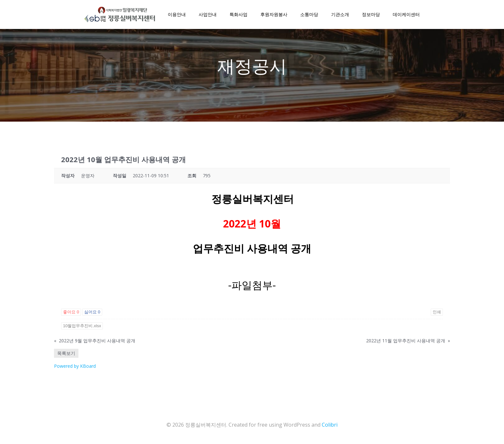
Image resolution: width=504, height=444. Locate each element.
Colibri (330, 425)
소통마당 (309, 14)
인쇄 (437, 312)
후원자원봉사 (274, 14)
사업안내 (208, 14)
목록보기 (66, 353)
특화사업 (239, 14)
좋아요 (71, 312)
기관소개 (340, 14)
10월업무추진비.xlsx (82, 326)
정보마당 (371, 14)
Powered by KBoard (75, 366)
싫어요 (92, 312)
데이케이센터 (406, 14)
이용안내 (177, 14)
